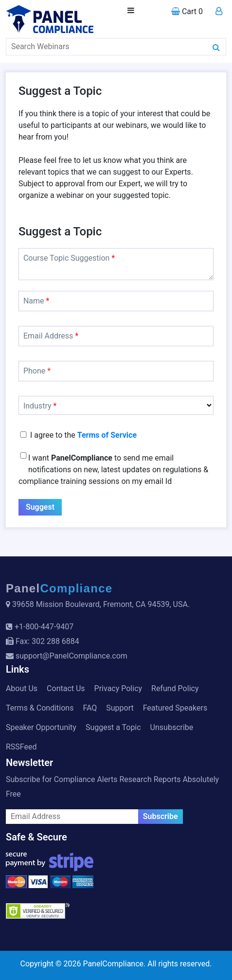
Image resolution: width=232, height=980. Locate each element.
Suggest (40, 507)
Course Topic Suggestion (69, 258)
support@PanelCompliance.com (71, 656)
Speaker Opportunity (41, 727)
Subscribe (161, 816)
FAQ (90, 708)
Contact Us (66, 688)
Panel (59, 588)
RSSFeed (21, 747)
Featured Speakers (175, 708)
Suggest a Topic (113, 727)
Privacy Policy (118, 688)
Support (120, 708)
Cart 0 (187, 11)
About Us (22, 688)
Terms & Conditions (40, 708)
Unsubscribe (172, 727)
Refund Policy (175, 688)
